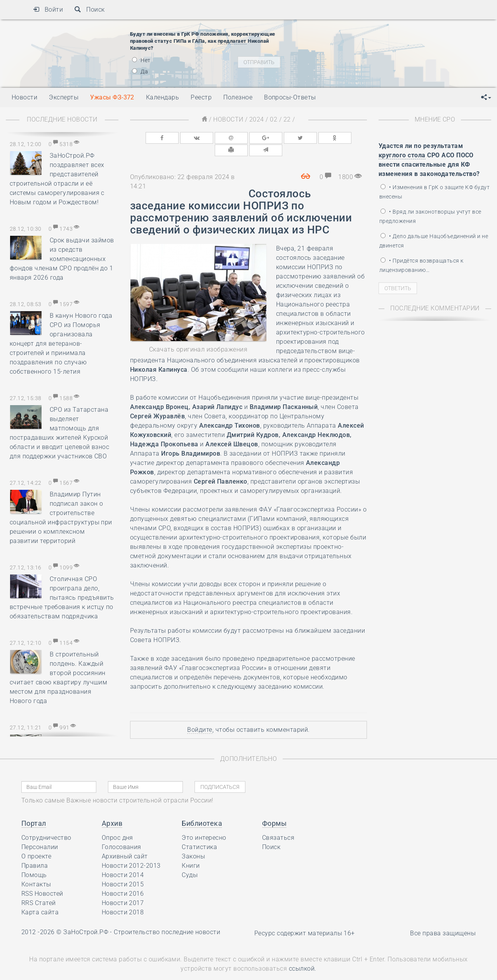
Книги (191, 852)
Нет (141, 60)
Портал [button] (34, 810)
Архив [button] (112, 810)
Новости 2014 (123, 861)
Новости (228, 119)
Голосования (122, 833)
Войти (48, 10)
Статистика (199, 833)
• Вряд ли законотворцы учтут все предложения (430, 216)
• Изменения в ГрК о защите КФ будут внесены (434, 192)
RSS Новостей (42, 880)
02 (274, 119)
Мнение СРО (435, 119)
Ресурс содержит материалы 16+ (305, 920)
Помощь (34, 861)
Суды (190, 861)
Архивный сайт (125, 843)
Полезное (238, 97)
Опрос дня (117, 824)
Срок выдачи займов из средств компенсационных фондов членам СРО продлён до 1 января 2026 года (62, 259)
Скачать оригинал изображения (198, 336)
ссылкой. (303, 955)
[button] (486, 97)
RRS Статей (39, 889)
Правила (35, 852)
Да (140, 71)
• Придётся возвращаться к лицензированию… (421, 265)
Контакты (36, 871)
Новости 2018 (123, 899)
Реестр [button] (201, 97)
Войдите (200, 716)
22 (287, 119)
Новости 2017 (123, 889)
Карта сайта (40, 899)
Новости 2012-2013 (131, 852)
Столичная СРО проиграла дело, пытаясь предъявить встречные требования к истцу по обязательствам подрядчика (62, 598)
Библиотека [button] (202, 810)
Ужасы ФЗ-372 (112, 97)
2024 (257, 119)
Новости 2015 (123, 871)
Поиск (89, 10)
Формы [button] (274, 810)
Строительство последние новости (167, 918)
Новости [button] (24, 97)
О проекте (36, 843)
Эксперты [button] (64, 97)
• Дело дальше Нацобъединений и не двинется (434, 241)
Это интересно (204, 824)
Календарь (162, 97)
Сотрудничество (46, 824)
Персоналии (40, 833)
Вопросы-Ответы (290, 97)
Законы (193, 843)
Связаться (278, 824)
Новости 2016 (123, 880)
